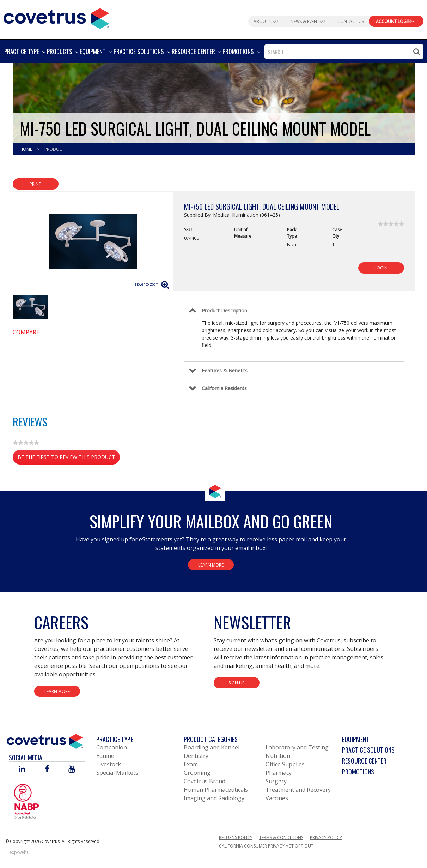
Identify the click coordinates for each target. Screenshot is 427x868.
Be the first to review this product (69, 458)
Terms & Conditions (281, 837)
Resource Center (364, 761)
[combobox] (344, 52)
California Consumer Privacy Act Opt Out (266, 846)
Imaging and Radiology (214, 798)
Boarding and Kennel (212, 747)
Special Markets (117, 773)
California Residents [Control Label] (224, 388)
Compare (26, 332)
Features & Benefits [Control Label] (225, 370)
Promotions (358, 772)
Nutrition (278, 756)
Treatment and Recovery (298, 790)
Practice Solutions (368, 750)
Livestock (109, 764)
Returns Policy (236, 837)
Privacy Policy (326, 837)
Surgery (276, 781)
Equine (105, 756)
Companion (112, 747)
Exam (191, 764)
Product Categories (211, 739)
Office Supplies (285, 764)
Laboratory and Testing (297, 747)
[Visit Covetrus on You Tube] (72, 769)
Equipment (356, 739)
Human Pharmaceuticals (216, 790)
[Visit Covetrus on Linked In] (22, 769)
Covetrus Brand (205, 781)
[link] (391, 224)
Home (26, 149)
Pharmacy (279, 773)
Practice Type (115, 739)
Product (54, 149)
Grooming (197, 773)
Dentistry (196, 756)
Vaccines (277, 798)
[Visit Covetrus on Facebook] (47, 769)
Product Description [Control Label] (224, 310)
